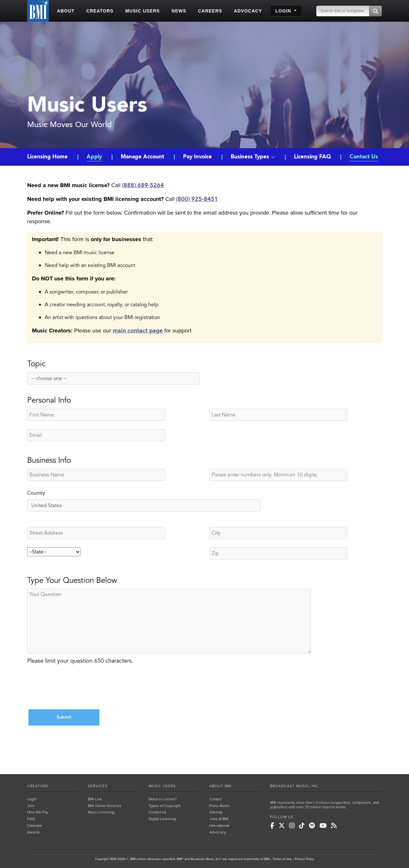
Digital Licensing (162, 819)
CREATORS (38, 786)
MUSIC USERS (162, 786)
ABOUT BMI (220, 786)
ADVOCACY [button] (248, 11)
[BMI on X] (282, 826)
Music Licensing (101, 812)
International (219, 826)
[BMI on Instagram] (292, 826)
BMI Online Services (105, 806)
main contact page (138, 331)
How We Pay (38, 812)
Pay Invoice (197, 157)
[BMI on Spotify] (312, 826)
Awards (34, 832)
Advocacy (218, 832)
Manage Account (143, 157)
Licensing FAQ (312, 157)
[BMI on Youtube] (323, 826)
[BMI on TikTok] (302, 826)
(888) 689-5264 (143, 185)
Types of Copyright (164, 806)
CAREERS (210, 11)
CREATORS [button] (100, 11)
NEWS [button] (179, 11)
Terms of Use (282, 859)
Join (31, 806)
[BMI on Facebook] (272, 826)
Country (36, 493)
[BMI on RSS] (334, 826)
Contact (216, 799)
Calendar (35, 826)
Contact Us (364, 157)
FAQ (31, 819)
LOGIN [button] (284, 11)
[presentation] (76, 688)
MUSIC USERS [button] (143, 11)
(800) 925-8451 (197, 199)
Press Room (219, 806)
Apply (94, 157)
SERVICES (98, 786)
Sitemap (216, 812)
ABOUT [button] (66, 11)
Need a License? (163, 799)
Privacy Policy (305, 859)
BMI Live (95, 799)
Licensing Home (48, 157)
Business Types (253, 157)
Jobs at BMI (219, 819)
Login (32, 799)
